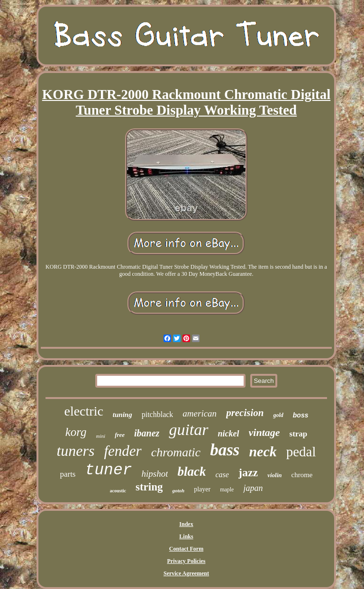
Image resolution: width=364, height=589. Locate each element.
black (191, 471)
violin (274, 475)
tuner (108, 470)
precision (245, 413)
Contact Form (186, 549)
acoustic (118, 491)
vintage (264, 432)
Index (186, 524)
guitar (188, 430)
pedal (301, 452)
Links (186, 536)
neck (263, 451)
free (120, 435)
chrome (302, 475)
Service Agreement (186, 573)
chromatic (176, 452)
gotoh (178, 490)
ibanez (147, 433)
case (222, 475)
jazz (248, 472)
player (202, 489)
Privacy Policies (187, 561)
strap (299, 434)
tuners (75, 451)
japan (253, 488)
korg (76, 432)
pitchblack (158, 414)
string (149, 487)
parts (68, 474)
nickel (229, 434)
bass (225, 450)
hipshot (155, 474)
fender (123, 451)
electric (83, 411)
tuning (123, 415)
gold (278, 415)
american (200, 413)
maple (227, 489)
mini (101, 436)
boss (301, 415)
